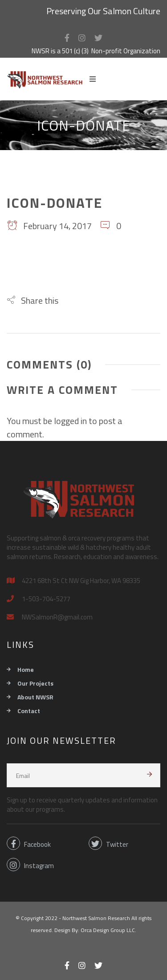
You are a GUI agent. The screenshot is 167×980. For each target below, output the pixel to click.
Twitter (108, 843)
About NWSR (35, 697)
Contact (29, 711)
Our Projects (35, 683)
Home (26, 669)
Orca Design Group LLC (108, 930)
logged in (70, 421)
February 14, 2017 (49, 226)
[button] (33, 300)
